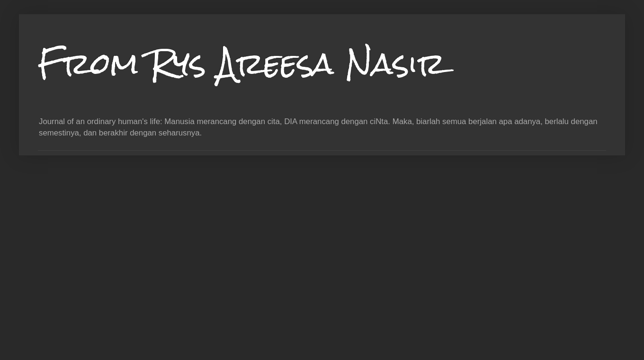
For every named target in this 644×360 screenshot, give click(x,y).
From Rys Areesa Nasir (242, 63)
